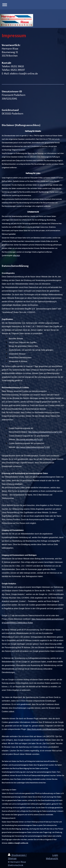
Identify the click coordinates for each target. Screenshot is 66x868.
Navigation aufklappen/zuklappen (33, 5)
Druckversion (17, 855)
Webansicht (52, 858)
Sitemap (12, 858)
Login (55, 855)
